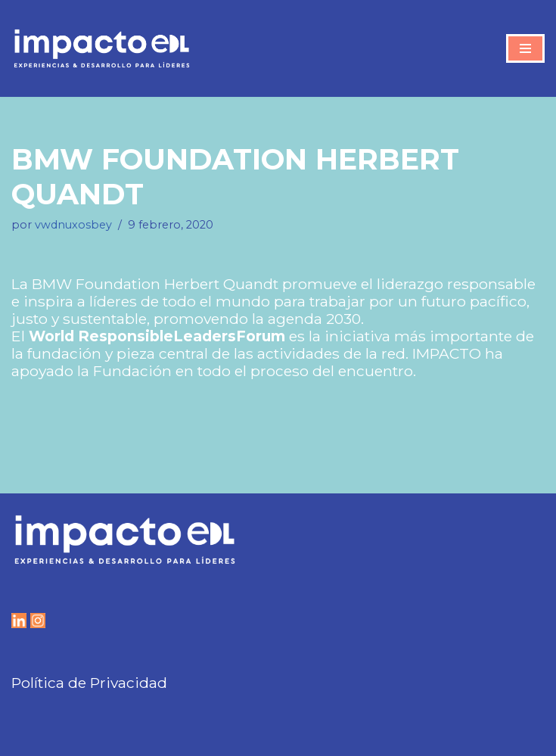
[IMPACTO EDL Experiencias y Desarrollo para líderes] (102, 48)
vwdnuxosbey (73, 225)
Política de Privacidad (89, 683)
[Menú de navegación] (525, 48)
